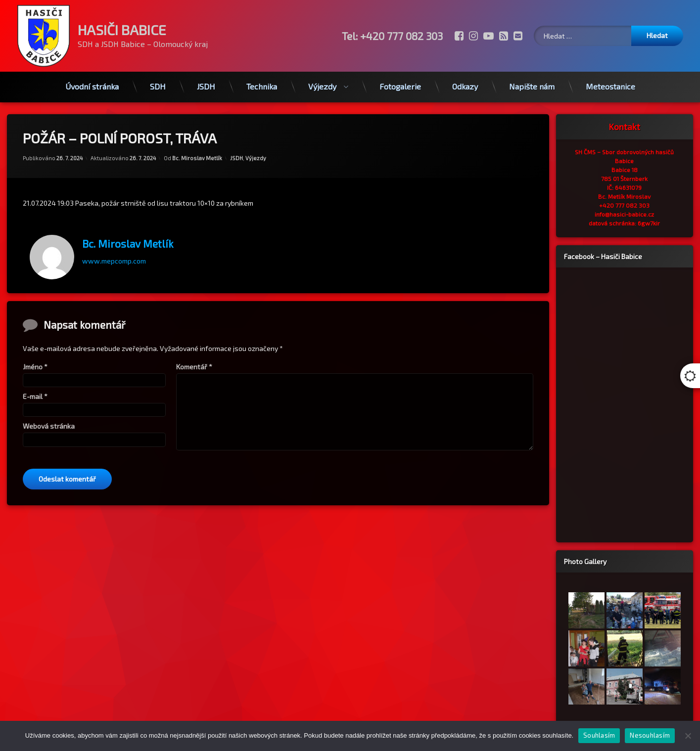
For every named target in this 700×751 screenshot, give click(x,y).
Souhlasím (599, 735)
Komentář (194, 369)
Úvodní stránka (92, 85)
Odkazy (465, 85)
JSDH (206, 85)
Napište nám (532, 85)
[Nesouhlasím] (688, 736)
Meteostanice (610, 85)
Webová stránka (49, 429)
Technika (262, 85)
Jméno (35, 369)
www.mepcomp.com (114, 258)
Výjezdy (322, 85)
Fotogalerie (400, 85)
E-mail (35, 399)
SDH (158, 85)
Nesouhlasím (650, 735)
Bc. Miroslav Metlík (197, 155)
